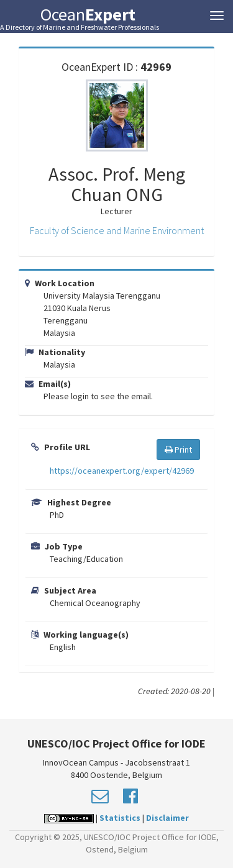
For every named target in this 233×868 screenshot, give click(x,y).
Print (178, 450)
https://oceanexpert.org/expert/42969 (122, 471)
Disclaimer (167, 818)
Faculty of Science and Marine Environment (117, 230)
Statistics (120, 818)
